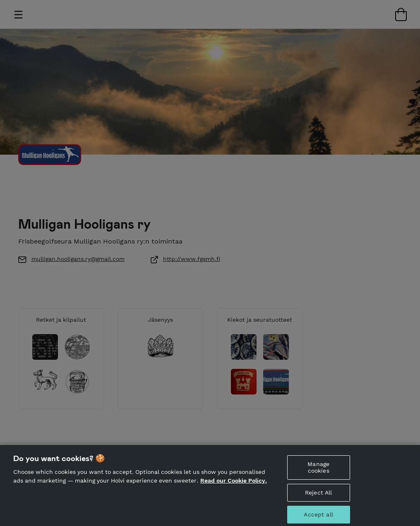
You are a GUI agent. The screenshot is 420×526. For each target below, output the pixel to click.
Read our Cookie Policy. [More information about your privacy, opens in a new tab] (234, 484)
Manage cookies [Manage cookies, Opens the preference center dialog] (318, 470)
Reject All (318, 496)
